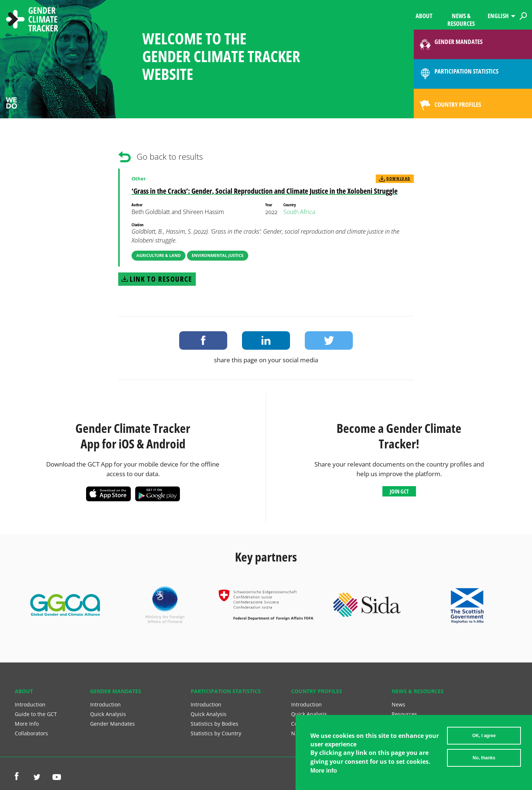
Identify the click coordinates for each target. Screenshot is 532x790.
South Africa (299, 212)
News (398, 704)
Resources (404, 714)
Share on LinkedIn (266, 340)
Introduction (30, 704)
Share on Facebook (203, 340)
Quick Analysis (108, 714)
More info (324, 771)
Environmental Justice (218, 255)
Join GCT (399, 491)
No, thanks (484, 758)
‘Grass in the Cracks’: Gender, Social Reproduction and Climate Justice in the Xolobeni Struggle (265, 191)
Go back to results (170, 157)
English (498, 16)
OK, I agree (484, 736)
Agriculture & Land (158, 255)
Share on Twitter (329, 340)
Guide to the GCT (36, 714)
